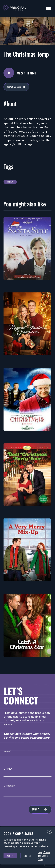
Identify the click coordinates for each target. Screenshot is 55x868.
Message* (9, 786)
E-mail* (8, 769)
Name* (7, 752)
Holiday (10, 182)
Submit (36, 809)
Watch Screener (14, 87)
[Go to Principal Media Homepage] (15, 8)
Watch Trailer (9, 73)
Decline (27, 856)
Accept (10, 856)
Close (50, 832)
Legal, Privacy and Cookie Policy (44, 856)
